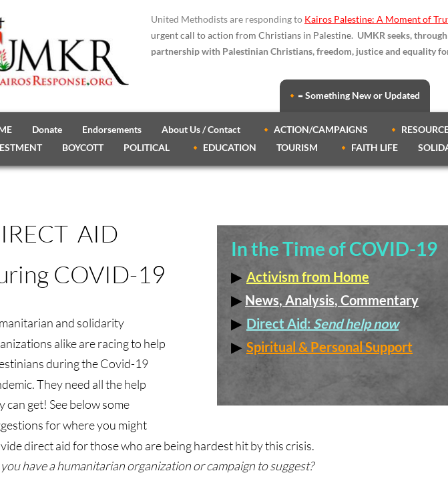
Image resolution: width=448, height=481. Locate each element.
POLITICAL (147, 147)
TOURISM (297, 147)
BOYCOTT (83, 147)
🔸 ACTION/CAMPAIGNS (314, 129)
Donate (47, 129)
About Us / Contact (201, 129)
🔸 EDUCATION (223, 147)
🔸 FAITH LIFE (368, 147)
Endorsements (112, 129)
